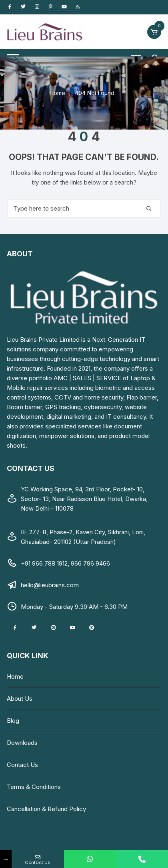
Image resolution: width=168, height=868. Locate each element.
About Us (20, 699)
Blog (13, 721)
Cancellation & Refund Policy (46, 809)
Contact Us (22, 765)
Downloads (22, 743)
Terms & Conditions (34, 787)
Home (15, 676)
